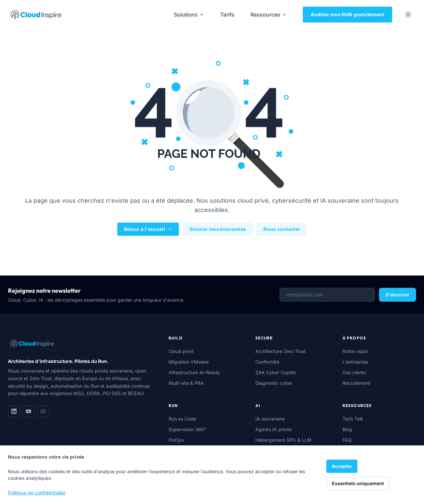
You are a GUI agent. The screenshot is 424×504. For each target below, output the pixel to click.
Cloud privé (181, 351)
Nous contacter (282, 230)
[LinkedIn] (14, 411)
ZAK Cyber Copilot (276, 372)
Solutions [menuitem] (189, 15)
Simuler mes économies (218, 230)
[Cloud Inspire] (36, 15)
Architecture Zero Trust (281, 351)
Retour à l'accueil (148, 230)
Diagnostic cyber (274, 383)
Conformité (267, 362)
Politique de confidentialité (37, 493)
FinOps (176, 440)
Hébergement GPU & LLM (283, 440)
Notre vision (355, 351)
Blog (347, 429)
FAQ (347, 440)
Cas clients (354, 372)
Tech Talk (353, 419)
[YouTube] (28, 411)
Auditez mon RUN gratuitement (347, 14)
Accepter (342, 466)
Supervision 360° (187, 429)
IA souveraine (270, 419)
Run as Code (182, 419)
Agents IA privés (273, 429)
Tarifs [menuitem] (227, 15)
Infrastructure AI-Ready (194, 372)
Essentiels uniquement (358, 483)
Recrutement (356, 383)
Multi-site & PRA (186, 383)
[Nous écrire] (43, 411)
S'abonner (397, 295)
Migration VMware (189, 362)
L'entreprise (355, 362)
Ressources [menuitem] (269, 15)
